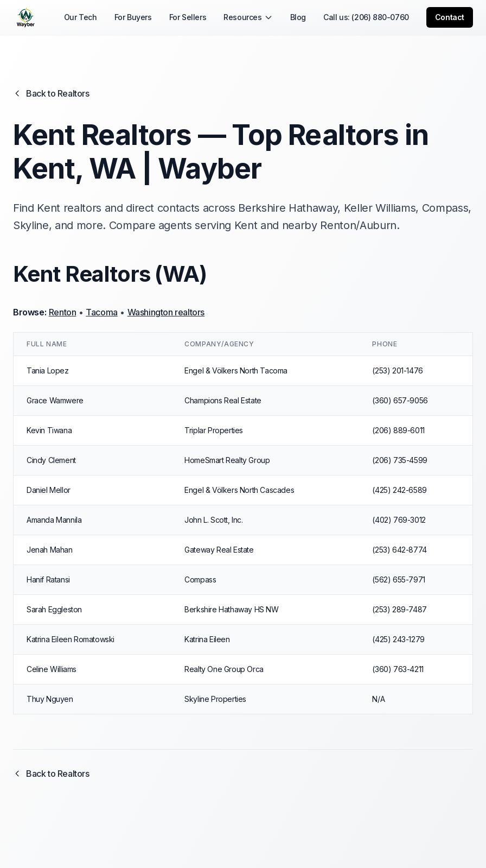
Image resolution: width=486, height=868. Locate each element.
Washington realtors (166, 312)
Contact (450, 17)
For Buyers (133, 17)
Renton (63, 312)
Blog (298, 17)
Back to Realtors (51, 93)
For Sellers (188, 17)
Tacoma (102, 312)
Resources (248, 17)
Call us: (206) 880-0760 (366, 17)
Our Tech (81, 17)
